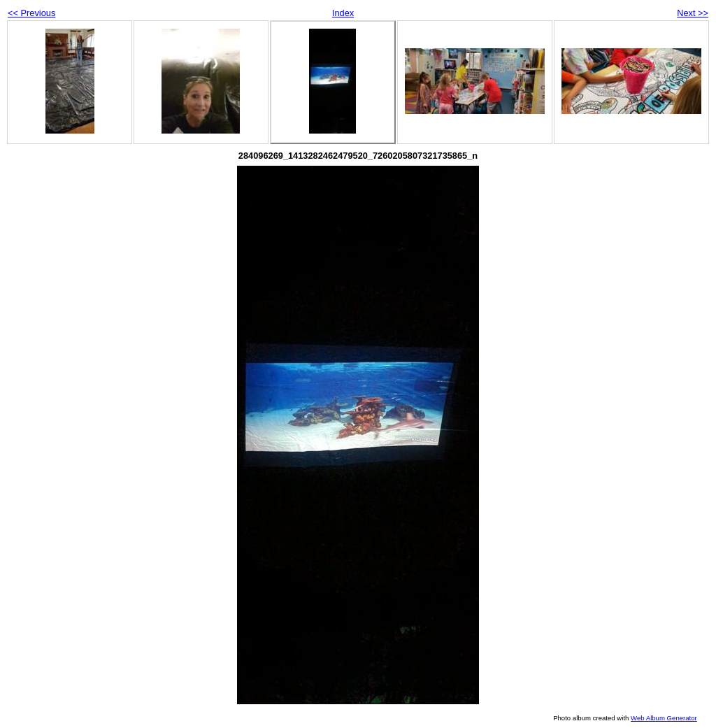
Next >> (693, 13)
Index (343, 13)
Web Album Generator (664, 718)
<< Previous (31, 13)
